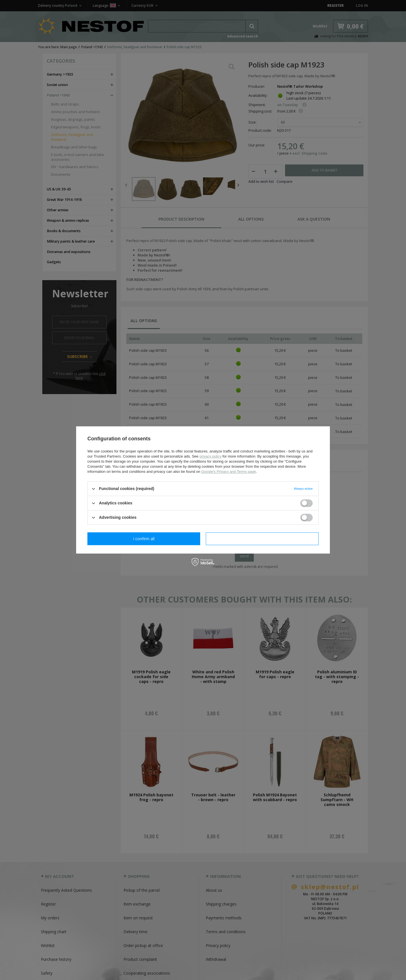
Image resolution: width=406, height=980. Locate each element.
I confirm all (262, 539)
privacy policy (210, 456)
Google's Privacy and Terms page (229, 472)
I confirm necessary (144, 539)
